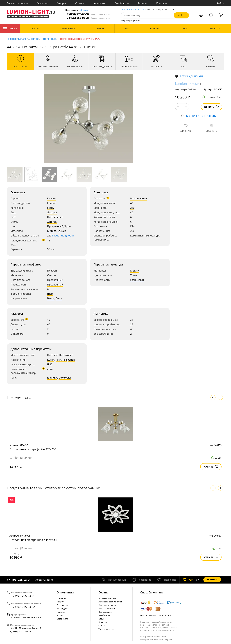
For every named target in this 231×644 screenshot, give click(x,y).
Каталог (10, 29)
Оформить (212, 580)
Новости (103, 622)
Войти (221, 3)
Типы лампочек (106, 629)
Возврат (61, 3)
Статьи (102, 626)
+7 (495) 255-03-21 (88, 18)
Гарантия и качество (108, 605)
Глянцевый (137, 280)
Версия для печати (191, 76)
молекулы (65, 378)
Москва (84, 10)
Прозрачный (55, 226)
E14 (132, 226)
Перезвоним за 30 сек (132, 10)
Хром (68, 226)
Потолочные (48, 39)
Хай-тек (52, 222)
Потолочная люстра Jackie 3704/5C (33, 449)
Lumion (52, 203)
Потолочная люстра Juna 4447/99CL (33, 540)
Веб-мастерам (105, 612)
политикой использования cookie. (158, 630)
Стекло (62, 231)
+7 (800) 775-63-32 (88, 14)
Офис (72, 360)
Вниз (59, 298)
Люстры (34, 39)
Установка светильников (110, 602)
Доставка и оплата (17, 3)
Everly (51, 208)
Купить (212, 107)
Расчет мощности (63, 236)
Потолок (52, 355)
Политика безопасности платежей (157, 615)
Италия (52, 198)
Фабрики (61, 602)
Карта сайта (62, 619)
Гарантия (42, 3)
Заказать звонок (44, 580)
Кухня (51, 360)
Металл (52, 231)
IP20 (50, 364)
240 (132, 208)
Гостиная (61, 360)
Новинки (61, 612)
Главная (12, 39)
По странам (62, 605)
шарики (52, 378)
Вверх (51, 298)
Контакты (162, 3)
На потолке (66, 355)
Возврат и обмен (107, 608)
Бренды (143, 3)
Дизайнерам (122, 3)
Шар (50, 294)
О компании (65, 592)
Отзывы (80, 3)
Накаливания (139, 198)
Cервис (103, 592)
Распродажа (62, 608)
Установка (100, 3)
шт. (188, 580)
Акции (60, 615)
